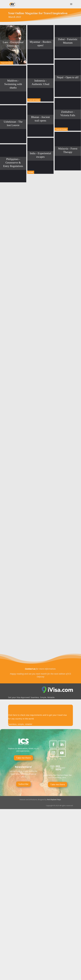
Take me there (23, 845)
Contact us (30, 756)
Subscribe (23, 871)
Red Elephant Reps (54, 887)
